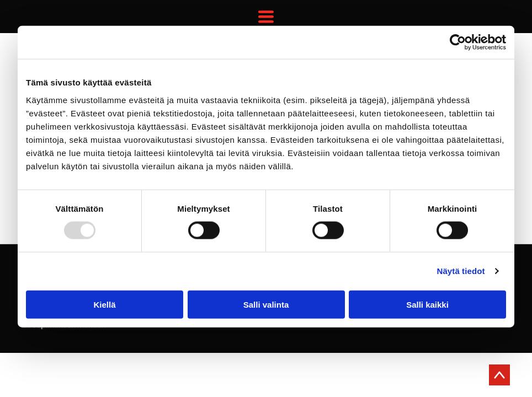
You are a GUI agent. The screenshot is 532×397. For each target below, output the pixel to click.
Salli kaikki (427, 304)
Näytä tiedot (461, 271)
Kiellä (104, 304)
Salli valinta (266, 304)
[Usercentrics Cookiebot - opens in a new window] (458, 42)
